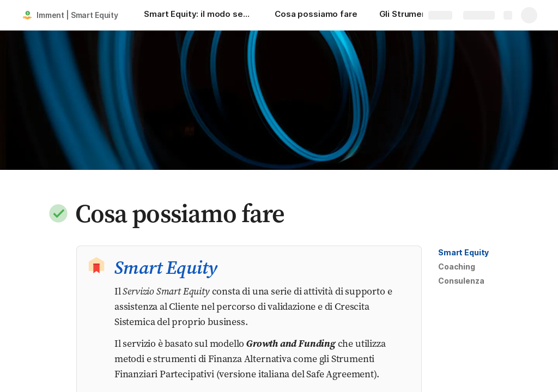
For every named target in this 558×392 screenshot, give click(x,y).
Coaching (457, 267)
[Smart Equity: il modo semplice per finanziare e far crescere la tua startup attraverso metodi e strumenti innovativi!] (198, 15)
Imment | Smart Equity (77, 15)
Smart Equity (463, 252)
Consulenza (461, 281)
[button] (58, 213)
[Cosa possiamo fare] (316, 15)
